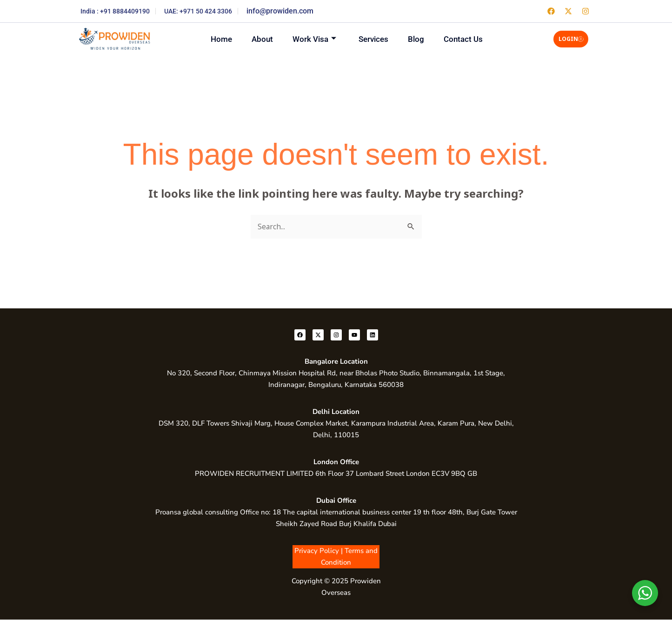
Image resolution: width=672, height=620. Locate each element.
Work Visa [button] (313, 39)
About (257, 39)
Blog (422, 39)
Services (375, 39)
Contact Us (472, 39)
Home (212, 39)
